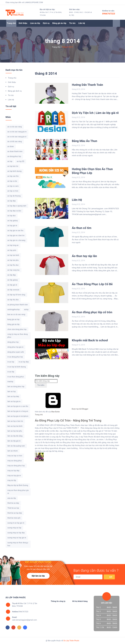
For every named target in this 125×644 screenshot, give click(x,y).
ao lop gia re (12, 226)
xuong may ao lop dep (16, 533)
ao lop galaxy (13, 221)
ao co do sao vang (15, 127)
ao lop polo (12, 250)
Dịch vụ (46, 23)
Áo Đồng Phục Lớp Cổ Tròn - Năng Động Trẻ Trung (68, 421)
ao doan (11, 146)
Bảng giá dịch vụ (15, 91)
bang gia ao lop (14, 319)
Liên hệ (82, 23)
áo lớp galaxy (13, 280)
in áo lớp (11, 372)
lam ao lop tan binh (15, 426)
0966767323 (109, 14)
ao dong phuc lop (14, 156)
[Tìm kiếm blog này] (46, 381)
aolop (26, 309)
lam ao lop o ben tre (15, 421)
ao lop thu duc (13, 265)
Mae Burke (56, 412)
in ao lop (11, 362)
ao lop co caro (13, 186)
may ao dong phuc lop (16, 466)
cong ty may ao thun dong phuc (18, 336)
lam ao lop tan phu (15, 431)
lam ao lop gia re (14, 401)
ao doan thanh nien (15, 151)
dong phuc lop (13, 342)
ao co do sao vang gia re (17, 132)
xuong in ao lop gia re (16, 523)
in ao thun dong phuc (16, 377)
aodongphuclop (14, 309)
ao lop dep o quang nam (17, 206)
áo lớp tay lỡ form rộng (16, 295)
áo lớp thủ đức (13, 300)
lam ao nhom (13, 451)
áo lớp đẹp (12, 275)
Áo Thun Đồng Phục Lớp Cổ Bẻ (92, 284)
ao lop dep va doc (14, 211)
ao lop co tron (13, 191)
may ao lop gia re (14, 476)
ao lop (10, 161)
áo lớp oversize (13, 290)
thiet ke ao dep (13, 503)
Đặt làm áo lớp (38, 576)
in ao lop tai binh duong (17, 367)
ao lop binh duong (14, 171)
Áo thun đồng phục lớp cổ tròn (92, 312)
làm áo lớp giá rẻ (14, 441)
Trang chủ (11, 23)
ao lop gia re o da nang (16, 240)
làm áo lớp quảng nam (16, 446)
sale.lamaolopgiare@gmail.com (25, 618)
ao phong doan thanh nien (18, 305)
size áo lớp (12, 498)
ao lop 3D (20, 161)
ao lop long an (13, 245)
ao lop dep (12, 201)
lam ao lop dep (13, 396)
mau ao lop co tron (15, 456)
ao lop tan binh (13, 255)
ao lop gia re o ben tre (16, 235)
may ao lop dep (13, 471)
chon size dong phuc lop (17, 329)
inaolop (10, 382)
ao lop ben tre (13, 166)
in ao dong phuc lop (15, 357)
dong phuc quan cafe (16, 352)
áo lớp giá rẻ (12, 285)
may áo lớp (12, 480)
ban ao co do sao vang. (17, 314)
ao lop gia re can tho (15, 230)
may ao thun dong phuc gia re (18, 492)
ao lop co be (12, 181)
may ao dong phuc (15, 461)
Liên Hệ (77, 200)
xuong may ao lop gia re (17, 538)
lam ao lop (12, 391)
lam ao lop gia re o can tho (18, 406)
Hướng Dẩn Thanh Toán (87, 85)
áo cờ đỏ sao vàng (15, 141)
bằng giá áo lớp (14, 324)
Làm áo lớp (35, 23)
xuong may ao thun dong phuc (18, 544)
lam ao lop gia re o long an (18, 411)
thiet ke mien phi (14, 518)
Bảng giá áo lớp (59, 23)
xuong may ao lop (14, 528)
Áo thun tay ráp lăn (84, 256)
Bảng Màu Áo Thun (85, 141)
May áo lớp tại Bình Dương (18, 485)
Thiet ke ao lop (13, 508)
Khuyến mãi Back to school (90, 340)
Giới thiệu (23, 23)
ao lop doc (12, 216)
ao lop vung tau (14, 270)
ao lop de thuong (14, 196)
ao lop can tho (13, 176)
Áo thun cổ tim (82, 228)
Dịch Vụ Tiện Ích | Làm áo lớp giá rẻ (95, 113)
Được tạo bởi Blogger (62, 409)
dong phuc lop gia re (15, 347)
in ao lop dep (24, 362)
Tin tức (72, 23)
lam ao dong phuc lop (16, 386)
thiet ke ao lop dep (15, 513)
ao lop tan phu (13, 260)
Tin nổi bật (11, 106)
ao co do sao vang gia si (17, 137)
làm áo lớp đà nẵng (15, 436)
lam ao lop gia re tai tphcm (18, 416)
